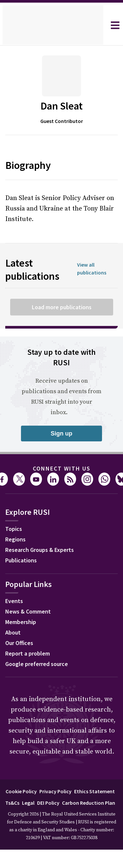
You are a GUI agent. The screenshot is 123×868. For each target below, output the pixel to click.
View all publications (94, 269)
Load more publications (61, 307)
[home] (53, 25)
